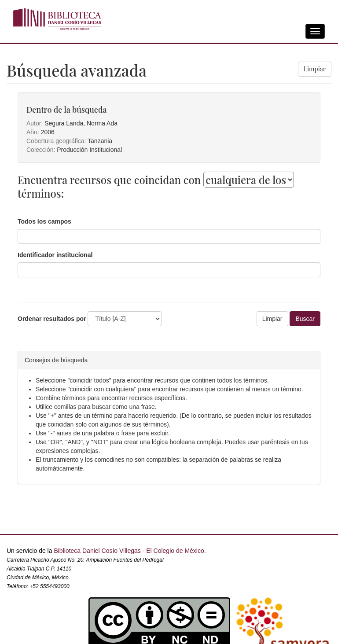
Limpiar (315, 69)
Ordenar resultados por (52, 319)
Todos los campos (44, 221)
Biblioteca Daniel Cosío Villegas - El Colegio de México (129, 551)
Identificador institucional (55, 255)
